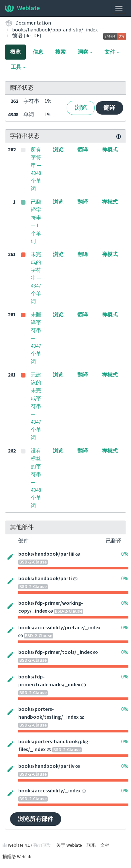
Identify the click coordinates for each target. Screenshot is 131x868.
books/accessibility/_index (49, 791)
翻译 (109, 108)
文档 (105, 845)
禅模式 (110, 150)
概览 (15, 52)
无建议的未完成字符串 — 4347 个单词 (36, 406)
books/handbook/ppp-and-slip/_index (55, 30)
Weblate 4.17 (20, 845)
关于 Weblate (69, 845)
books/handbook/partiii (46, 554)
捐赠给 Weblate (17, 857)
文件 (112, 52)
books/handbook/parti (45, 579)
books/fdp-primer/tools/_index (55, 652)
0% (125, 554)
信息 (38, 52)
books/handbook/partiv (46, 766)
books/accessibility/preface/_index (59, 628)
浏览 (81, 108)
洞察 (85, 52)
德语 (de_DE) (27, 36)
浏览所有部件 (36, 819)
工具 (18, 67)
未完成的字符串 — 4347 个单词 (36, 278)
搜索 (60, 52)
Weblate (22, 8)
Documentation (33, 23)
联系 (91, 845)
